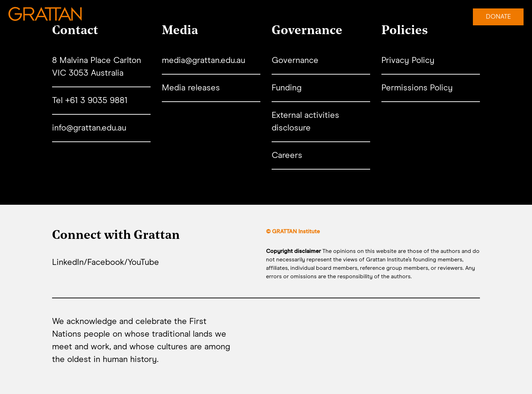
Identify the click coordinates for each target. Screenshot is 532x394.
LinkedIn (68, 262)
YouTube (143, 262)
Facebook (106, 262)
